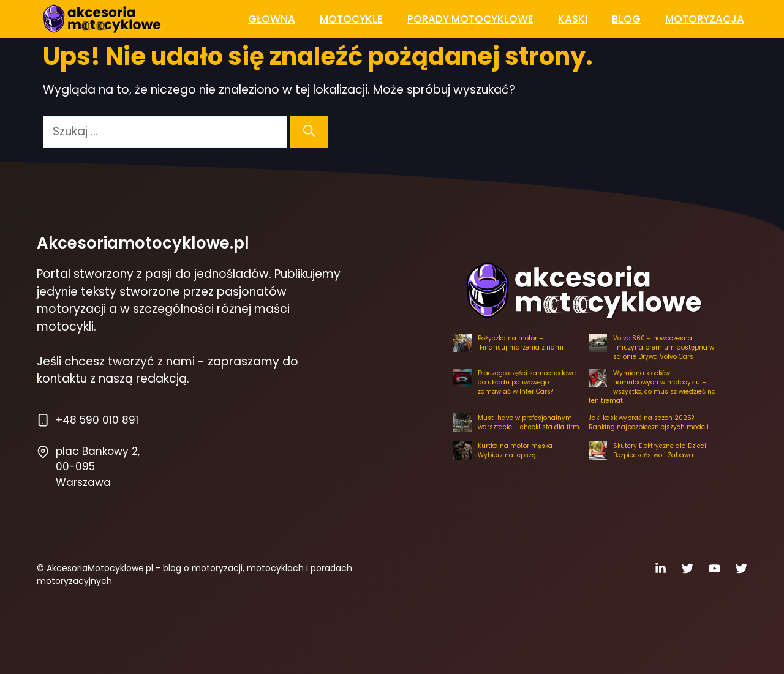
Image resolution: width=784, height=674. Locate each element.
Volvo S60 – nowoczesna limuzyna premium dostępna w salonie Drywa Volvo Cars (664, 347)
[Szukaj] (309, 132)
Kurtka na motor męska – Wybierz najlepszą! (518, 451)
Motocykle (351, 19)
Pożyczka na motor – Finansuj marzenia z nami (521, 343)
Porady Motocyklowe (470, 19)
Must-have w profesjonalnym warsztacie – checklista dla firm (529, 422)
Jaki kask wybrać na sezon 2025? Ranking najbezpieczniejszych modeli (649, 422)
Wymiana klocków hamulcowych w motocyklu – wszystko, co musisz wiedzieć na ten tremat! (652, 387)
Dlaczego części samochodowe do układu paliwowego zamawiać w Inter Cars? (527, 382)
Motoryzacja (705, 19)
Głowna (272, 19)
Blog (626, 19)
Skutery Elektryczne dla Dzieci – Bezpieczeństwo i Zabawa (663, 451)
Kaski (573, 19)
